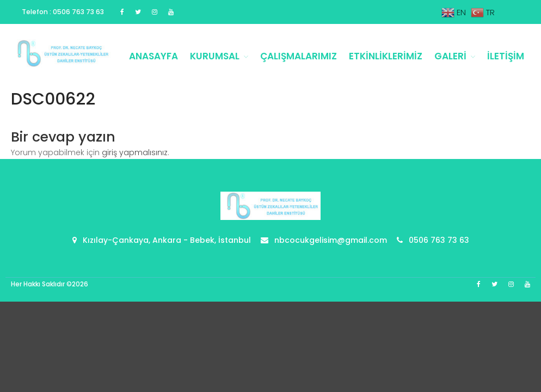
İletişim (506, 56)
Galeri (450, 56)
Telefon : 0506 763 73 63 (63, 12)
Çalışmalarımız (299, 56)
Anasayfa (153, 56)
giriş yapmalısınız (135, 152)
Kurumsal (215, 56)
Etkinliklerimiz (386, 56)
